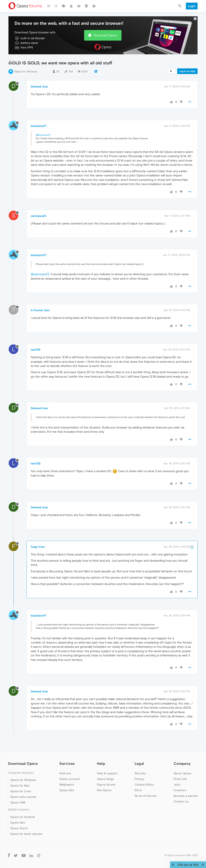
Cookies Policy (144, 785)
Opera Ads (67, 790)
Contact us (181, 801)
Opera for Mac (20, 786)
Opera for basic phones (26, 834)
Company (182, 763)
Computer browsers (21, 773)
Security (140, 773)
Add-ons (65, 773)
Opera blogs (105, 779)
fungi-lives (38, 547)
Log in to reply (187, 71)
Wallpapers (67, 785)
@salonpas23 (40, 274)
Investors (180, 790)
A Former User (40, 310)
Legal (139, 763)
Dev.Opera (104, 790)
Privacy (140, 779)
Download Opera (105, 35)
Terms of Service (146, 796)
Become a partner (186, 796)
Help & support (107, 773)
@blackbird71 (43, 135)
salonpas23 (38, 216)
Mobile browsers (19, 810)
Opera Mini (18, 823)
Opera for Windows (26, 72)
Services (67, 763)
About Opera (182, 773)
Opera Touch (19, 828)
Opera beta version (23, 797)
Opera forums (106, 785)
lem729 (36, 350)
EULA (138, 790)
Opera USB (18, 802)
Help (101, 763)
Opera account (70, 779)
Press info (180, 779)
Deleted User (39, 86)
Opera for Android (23, 817)
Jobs (177, 785)
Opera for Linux (21, 791)
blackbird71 (39, 126)
